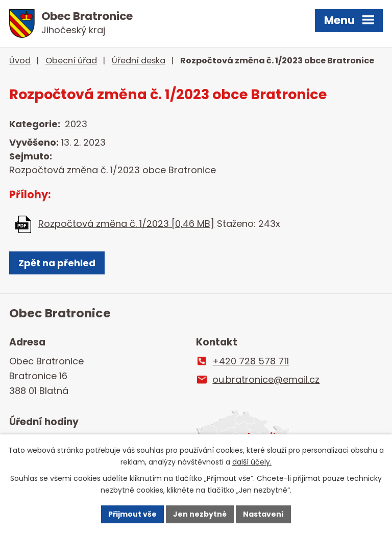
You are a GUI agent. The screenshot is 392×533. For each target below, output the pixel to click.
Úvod (20, 61)
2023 (76, 124)
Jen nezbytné (200, 514)
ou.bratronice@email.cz (266, 379)
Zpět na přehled (57, 263)
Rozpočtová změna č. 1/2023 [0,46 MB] (126, 224)
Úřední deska (139, 61)
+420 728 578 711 (251, 361)
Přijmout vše (132, 514)
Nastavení (263, 514)
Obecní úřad (71, 61)
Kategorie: (35, 124)
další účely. (252, 462)
